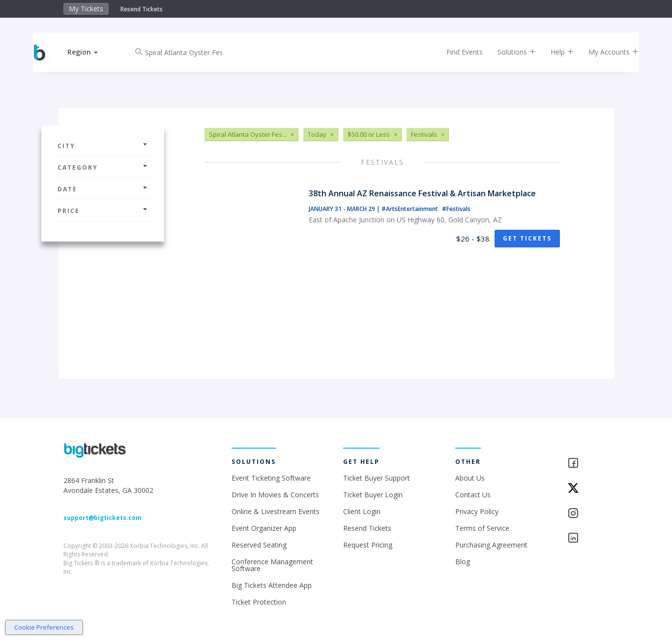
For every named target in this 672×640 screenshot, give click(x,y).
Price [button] (103, 211)
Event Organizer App (264, 528)
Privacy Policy (477, 511)
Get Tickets (527, 238)
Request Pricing (368, 545)
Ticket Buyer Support (377, 478)
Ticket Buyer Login (373, 495)
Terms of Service (482, 528)
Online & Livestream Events (276, 511)
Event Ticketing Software (271, 478)
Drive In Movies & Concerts (275, 495)
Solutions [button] (508, 52)
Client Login (362, 511)
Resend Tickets (142, 9)
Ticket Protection (259, 602)
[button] (91, 52)
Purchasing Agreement (491, 545)
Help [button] (553, 52)
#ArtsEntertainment (410, 209)
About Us (470, 478)
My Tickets (86, 9)
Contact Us (473, 495)
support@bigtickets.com (102, 518)
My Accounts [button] (605, 52)
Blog (463, 562)
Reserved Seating (259, 545)
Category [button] (103, 168)
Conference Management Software (272, 565)
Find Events (456, 52)
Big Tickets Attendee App (272, 585)
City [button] (103, 146)
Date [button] (103, 189)
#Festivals (456, 209)
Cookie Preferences (44, 627)
